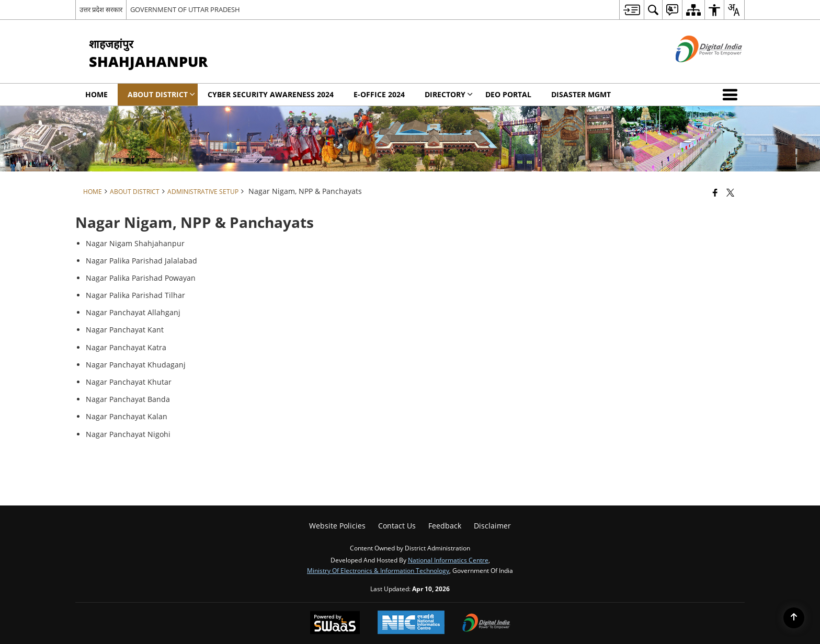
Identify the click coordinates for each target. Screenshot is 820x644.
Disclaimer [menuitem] (492, 526)
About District (135, 191)
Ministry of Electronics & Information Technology (378, 570)
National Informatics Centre (448, 560)
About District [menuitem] (161, 94)
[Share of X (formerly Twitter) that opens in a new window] (730, 192)
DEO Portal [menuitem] (508, 94)
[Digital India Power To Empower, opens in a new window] (486, 624)
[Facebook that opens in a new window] (715, 192)
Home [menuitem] (96, 94)
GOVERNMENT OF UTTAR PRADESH (185, 9)
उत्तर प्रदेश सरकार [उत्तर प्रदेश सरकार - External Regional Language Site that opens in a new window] (101, 9)
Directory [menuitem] (449, 94)
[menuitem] (631, 10)
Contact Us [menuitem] (397, 526)
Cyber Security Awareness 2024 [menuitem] (271, 94)
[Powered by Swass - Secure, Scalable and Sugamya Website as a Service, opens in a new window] (335, 624)
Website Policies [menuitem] (337, 526)
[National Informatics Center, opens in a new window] (411, 623)
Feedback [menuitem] (445, 526)
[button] (732, 95)
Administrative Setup (203, 191)
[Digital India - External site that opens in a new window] (696, 71)
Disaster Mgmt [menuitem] (581, 94)
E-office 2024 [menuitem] (379, 94)
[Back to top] (794, 618)
